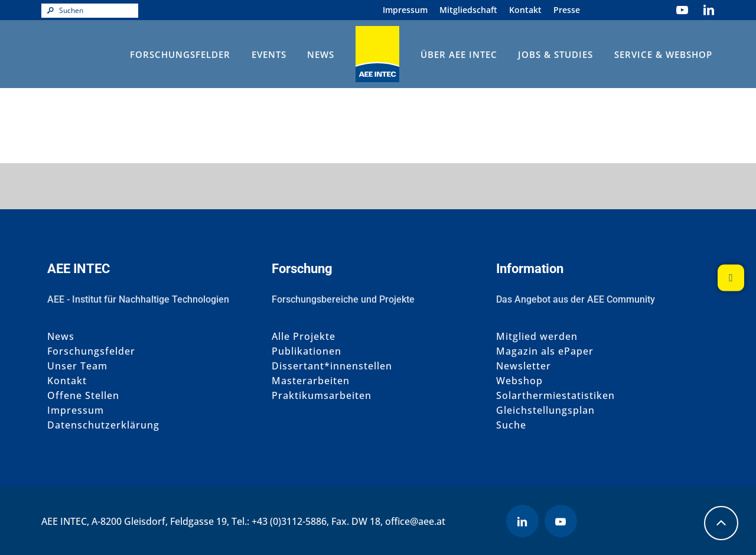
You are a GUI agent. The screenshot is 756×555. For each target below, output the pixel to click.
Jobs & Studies (555, 54)
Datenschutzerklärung (103, 425)
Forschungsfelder (180, 54)
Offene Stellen (83, 396)
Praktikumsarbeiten (322, 396)
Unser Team (77, 366)
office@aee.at (415, 521)
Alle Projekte (304, 337)
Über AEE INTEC (459, 54)
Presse (567, 10)
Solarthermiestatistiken (555, 396)
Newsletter (524, 366)
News (321, 54)
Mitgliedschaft (468, 10)
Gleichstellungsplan (545, 410)
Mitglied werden (537, 337)
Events (269, 54)
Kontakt (525, 10)
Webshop (519, 381)
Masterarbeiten (311, 381)
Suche (511, 425)
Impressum (405, 10)
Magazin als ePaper (545, 351)
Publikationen (307, 351)
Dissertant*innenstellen (332, 366)
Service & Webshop (663, 54)
